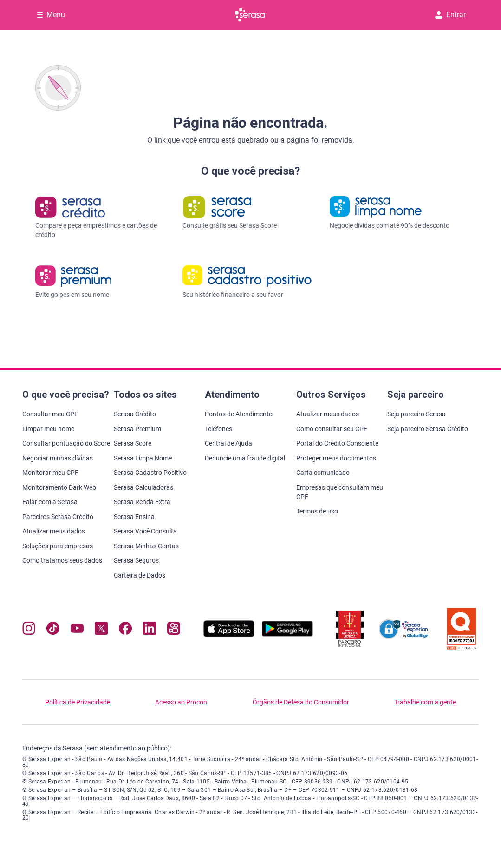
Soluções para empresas (58, 546)
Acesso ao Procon (181, 702)
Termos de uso (317, 511)
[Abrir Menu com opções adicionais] (51, 15)
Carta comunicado (323, 473)
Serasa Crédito (135, 414)
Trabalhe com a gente (425, 702)
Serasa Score (133, 443)
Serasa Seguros (136, 560)
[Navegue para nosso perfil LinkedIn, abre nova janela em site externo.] (150, 630)
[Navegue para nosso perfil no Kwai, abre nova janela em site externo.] (174, 630)
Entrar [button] (450, 15)
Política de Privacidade (78, 702)
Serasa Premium (137, 429)
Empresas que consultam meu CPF (340, 492)
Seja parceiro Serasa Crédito (428, 429)
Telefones (218, 429)
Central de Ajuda (228, 443)
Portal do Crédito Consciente (337, 443)
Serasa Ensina (134, 517)
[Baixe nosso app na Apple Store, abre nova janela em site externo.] (229, 635)
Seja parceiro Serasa (416, 414)
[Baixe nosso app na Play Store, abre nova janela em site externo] (287, 635)
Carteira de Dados (140, 575)
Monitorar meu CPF (50, 473)
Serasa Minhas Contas (146, 546)
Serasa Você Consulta (145, 531)
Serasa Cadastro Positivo (150, 473)
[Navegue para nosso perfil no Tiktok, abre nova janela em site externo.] (53, 630)
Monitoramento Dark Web (59, 487)
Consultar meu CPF (50, 414)
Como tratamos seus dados (62, 560)
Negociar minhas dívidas (58, 458)
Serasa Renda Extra (142, 502)
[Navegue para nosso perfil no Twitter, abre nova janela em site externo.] (101, 630)
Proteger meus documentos (336, 458)
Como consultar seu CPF (332, 429)
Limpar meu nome (48, 429)
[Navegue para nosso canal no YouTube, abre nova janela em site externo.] (77, 630)
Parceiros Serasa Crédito (58, 517)
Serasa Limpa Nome (143, 458)
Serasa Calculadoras (143, 487)
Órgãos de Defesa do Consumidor (301, 702)
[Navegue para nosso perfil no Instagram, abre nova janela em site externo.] (29, 630)
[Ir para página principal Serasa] (251, 15)
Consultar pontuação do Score (66, 443)
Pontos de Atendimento (239, 414)
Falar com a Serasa (50, 502)
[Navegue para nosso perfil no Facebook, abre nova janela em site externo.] (125, 630)
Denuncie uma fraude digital (245, 458)
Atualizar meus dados (54, 531)
